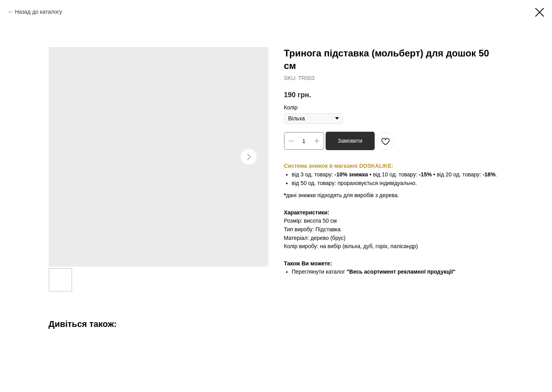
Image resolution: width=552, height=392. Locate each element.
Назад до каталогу (38, 12)
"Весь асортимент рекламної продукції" (401, 272)
